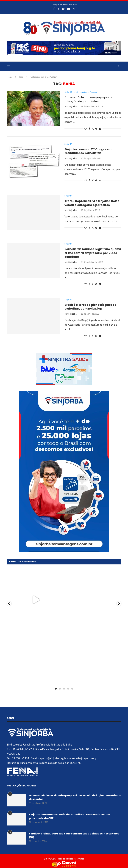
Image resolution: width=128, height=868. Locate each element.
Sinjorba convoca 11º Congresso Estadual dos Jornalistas (88, 151)
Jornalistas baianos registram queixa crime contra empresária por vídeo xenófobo (93, 253)
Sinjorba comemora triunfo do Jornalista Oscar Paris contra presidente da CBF (69, 816)
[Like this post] (86, 129)
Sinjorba (72, 106)
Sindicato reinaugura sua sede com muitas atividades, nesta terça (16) (74, 835)
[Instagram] (64, 9)
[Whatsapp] (74, 9)
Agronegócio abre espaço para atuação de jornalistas (88, 99)
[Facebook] (54, 9)
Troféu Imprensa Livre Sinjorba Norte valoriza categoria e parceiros (92, 203)
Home (10, 77)
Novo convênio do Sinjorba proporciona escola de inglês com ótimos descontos (75, 797)
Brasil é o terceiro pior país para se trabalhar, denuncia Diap (90, 307)
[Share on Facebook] (89, 129)
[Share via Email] (100, 129)
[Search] (120, 66)
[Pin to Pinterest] (96, 129)
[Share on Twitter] (93, 129)
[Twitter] (58, 9)
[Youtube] (69, 9)
